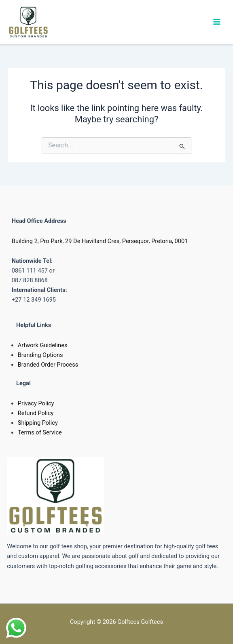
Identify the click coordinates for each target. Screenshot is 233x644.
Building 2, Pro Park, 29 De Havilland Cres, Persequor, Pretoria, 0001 (100, 241)
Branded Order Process (48, 365)
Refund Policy (36, 413)
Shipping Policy (38, 423)
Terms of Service (40, 432)
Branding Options (40, 355)
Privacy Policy (36, 403)
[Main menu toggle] (217, 22)
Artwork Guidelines (43, 345)
